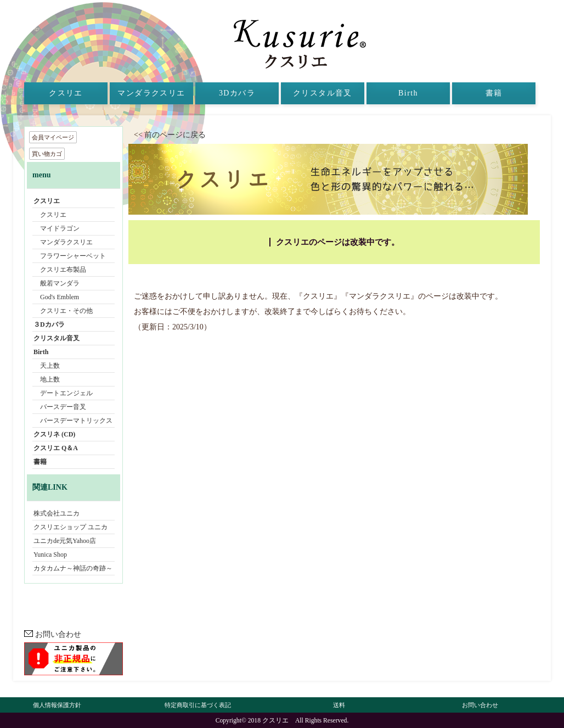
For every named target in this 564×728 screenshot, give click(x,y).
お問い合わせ (53, 634)
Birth (408, 93)
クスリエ (66, 93)
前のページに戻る (179, 135)
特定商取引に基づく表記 (198, 705)
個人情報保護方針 (57, 705)
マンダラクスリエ (151, 93)
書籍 (494, 93)
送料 (339, 705)
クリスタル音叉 (323, 93)
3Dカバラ (237, 93)
